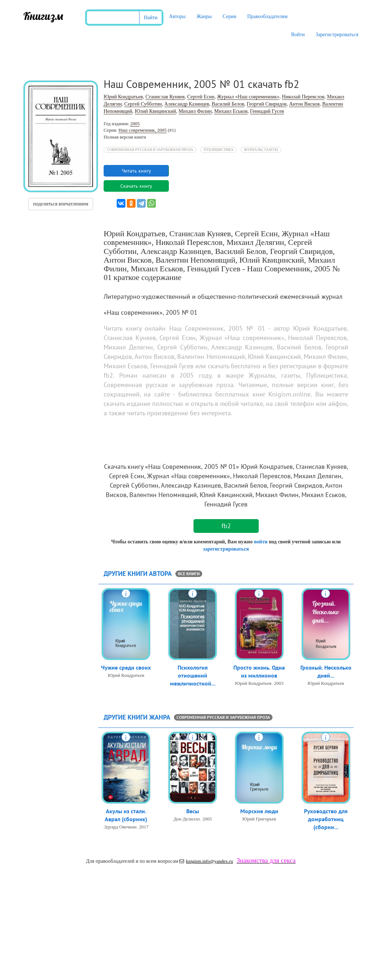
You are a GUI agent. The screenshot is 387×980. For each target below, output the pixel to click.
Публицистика (219, 150)
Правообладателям (267, 16)
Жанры (204, 16)
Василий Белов (228, 104)
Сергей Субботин (143, 104)
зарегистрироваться (226, 549)
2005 (135, 124)
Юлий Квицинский (155, 111)
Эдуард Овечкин (120, 828)
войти (261, 542)
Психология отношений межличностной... (193, 676)
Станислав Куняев (165, 97)
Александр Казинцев (187, 104)
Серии (229, 16)
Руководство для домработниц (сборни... (326, 820)
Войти (298, 35)
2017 (144, 828)
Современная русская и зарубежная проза (150, 150)
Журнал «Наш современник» (248, 97)
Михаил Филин (195, 111)
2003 (279, 684)
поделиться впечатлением (61, 204)
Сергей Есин (201, 97)
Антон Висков (304, 104)
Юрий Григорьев (259, 819)
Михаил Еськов (231, 111)
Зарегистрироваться (337, 35)
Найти (151, 18)
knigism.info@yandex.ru (206, 861)
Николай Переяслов (303, 97)
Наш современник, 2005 (143, 130)
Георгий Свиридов (267, 104)
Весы (193, 811)
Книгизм (43, 16)
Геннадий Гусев (267, 111)
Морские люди (259, 811)
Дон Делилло (186, 819)
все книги (189, 574)
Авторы (177, 16)
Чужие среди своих (126, 668)
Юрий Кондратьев (123, 97)
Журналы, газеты (261, 150)
